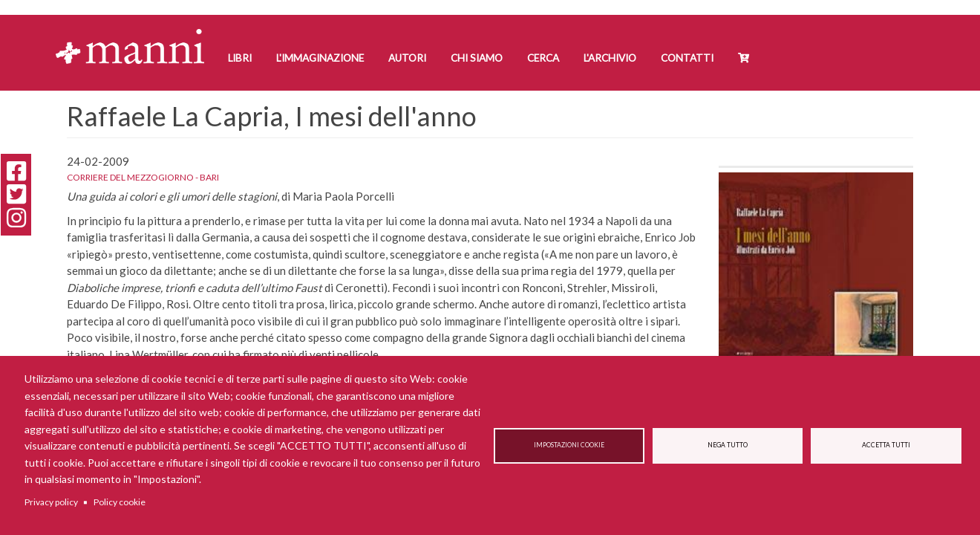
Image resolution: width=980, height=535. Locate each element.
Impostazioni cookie (569, 445)
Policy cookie (120, 502)
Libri (240, 58)
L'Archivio (610, 58)
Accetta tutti (886, 445)
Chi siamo (477, 58)
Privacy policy (51, 502)
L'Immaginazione (320, 58)
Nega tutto (728, 445)
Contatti (687, 58)
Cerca (543, 58)
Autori (407, 58)
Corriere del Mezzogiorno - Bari (143, 177)
